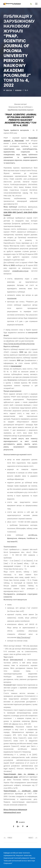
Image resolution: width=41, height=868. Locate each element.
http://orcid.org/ (24, 637)
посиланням (12, 298)
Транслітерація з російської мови (20, 791)
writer (9, 90)
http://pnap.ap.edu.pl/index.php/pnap (19, 344)
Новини (18, 90)
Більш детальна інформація (15, 810)
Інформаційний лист (12, 812)
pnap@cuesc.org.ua (20, 271)
